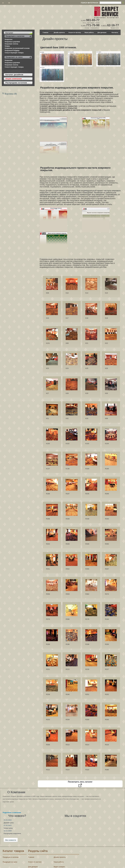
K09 (47, 293)
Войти (90, 850)
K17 (67, 318)
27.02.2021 (52, 802)
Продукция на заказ (10, 842)
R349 (87, 544)
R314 (87, 745)
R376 (48, 619)
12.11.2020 (52, 807)
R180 (87, 469)
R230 (87, 669)
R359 (68, 594)
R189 (48, 644)
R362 (87, 594)
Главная (46, 32)
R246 (68, 694)
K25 (87, 368)
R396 (68, 619)
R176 (87, 619)
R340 (107, 519)
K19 (106, 318)
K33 (87, 418)
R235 (87, 494)
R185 (107, 469)
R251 (87, 694)
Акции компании (61, 851)
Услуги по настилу (75, 32)
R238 (48, 694)
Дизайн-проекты (61, 837)
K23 (47, 368)
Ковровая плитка (11, 44)
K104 (107, 444)
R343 (48, 544)
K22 (106, 343)
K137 (48, 469)
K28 (67, 393)
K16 (47, 318)
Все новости (55, 816)
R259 (68, 720)
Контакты (115, 32)
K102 (68, 444)
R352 (68, 569)
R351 (48, 569)
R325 (87, 770)
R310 (68, 745)
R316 (107, 745)
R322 (48, 770)
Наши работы (89, 32)
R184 (107, 619)
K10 (67, 293)
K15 (106, 293)
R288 (48, 519)
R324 (68, 770)
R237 (107, 669)
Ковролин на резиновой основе (17, 48)
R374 (107, 594)
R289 (68, 519)
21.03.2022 (52, 796)
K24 (67, 368)
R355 (87, 569)
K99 (106, 418)
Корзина (11, 94)
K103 (87, 444)
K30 (106, 393)
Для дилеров (102, 32)
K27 (47, 393)
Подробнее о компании (12, 821)
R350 (107, 544)
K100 (48, 444)
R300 (107, 720)
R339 (87, 519)
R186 (48, 494)
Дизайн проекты (59, 32)
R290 (87, 720)
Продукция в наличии (11, 837)
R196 (68, 644)
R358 (48, 594)
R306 (48, 745)
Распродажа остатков (40, 856)
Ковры (7, 46)
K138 (68, 469)
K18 (87, 318)
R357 (107, 569)
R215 (68, 669)
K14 (87, 293)
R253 (48, 720)
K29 (87, 393)
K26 (106, 368)
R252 (107, 694)
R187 (68, 494)
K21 (87, 343)
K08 (67, 343)
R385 (107, 770)
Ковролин (9, 39)
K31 (47, 418)
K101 (48, 343)
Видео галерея (60, 847)
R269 (107, 494)
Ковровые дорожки (12, 42)
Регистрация (99, 850)
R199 (87, 644)
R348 (68, 544)
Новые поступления (62, 856)
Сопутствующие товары (14, 53)
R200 (107, 644)
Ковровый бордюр (12, 50)
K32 (67, 418)
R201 (48, 669)
